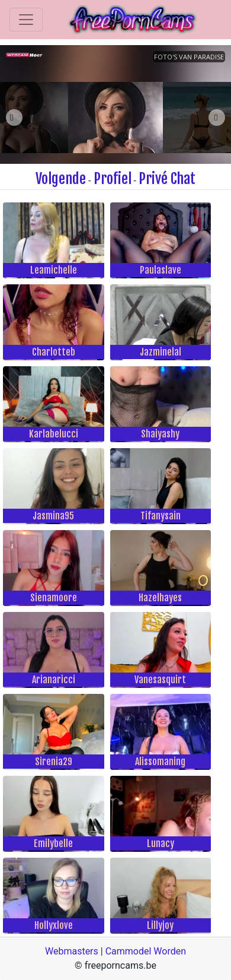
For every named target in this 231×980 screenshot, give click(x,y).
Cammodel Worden (146, 951)
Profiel (113, 179)
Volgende (61, 179)
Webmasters (72, 951)
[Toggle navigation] (26, 20)
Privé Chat (167, 179)
